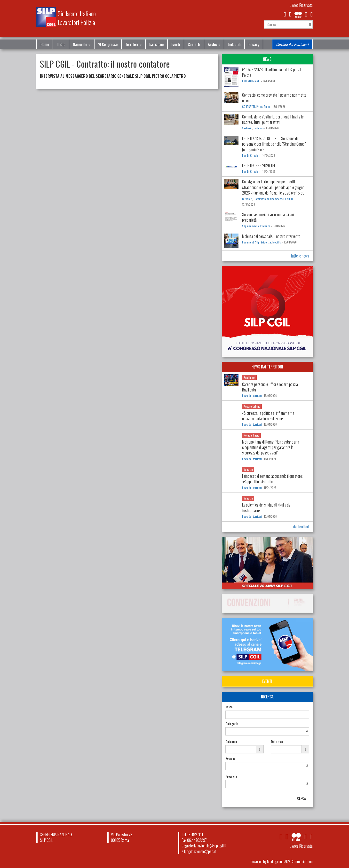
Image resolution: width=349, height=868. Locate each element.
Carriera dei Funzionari (292, 44)
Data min (231, 742)
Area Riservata (301, 5)
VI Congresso (108, 44)
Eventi (176, 44)
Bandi (245, 156)
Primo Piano (263, 107)
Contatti (194, 44)
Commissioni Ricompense (269, 199)
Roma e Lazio (251, 435)
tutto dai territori (297, 527)
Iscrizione (156, 44)
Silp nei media (250, 226)
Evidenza (259, 128)
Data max (277, 742)
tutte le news (300, 256)
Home (45, 44)
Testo (229, 707)
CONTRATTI (249, 107)
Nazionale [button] (82, 44)
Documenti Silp (251, 242)
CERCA (301, 798)
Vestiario (247, 128)
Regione (230, 758)
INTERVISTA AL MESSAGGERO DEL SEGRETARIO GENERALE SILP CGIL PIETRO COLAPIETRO (113, 76)
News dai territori (252, 396)
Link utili (234, 44)
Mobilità (277, 242)
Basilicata (249, 378)
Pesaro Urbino (252, 406)
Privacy (254, 44)
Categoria (232, 724)
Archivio (214, 44)
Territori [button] (133, 44)
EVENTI (289, 199)
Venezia (248, 469)
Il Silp (61, 44)
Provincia (231, 776)
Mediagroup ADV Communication (290, 861)
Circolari (255, 156)
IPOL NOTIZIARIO (251, 81)
